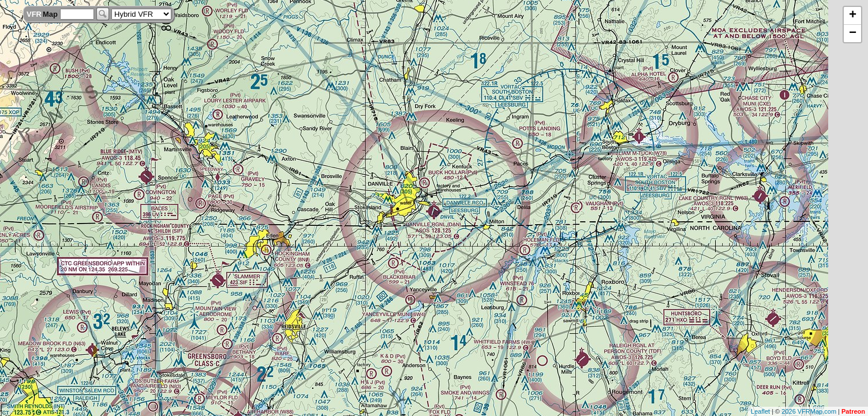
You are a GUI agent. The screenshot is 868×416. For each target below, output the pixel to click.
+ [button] (853, 16)
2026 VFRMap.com (809, 411)
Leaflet (760, 411)
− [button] (853, 34)
